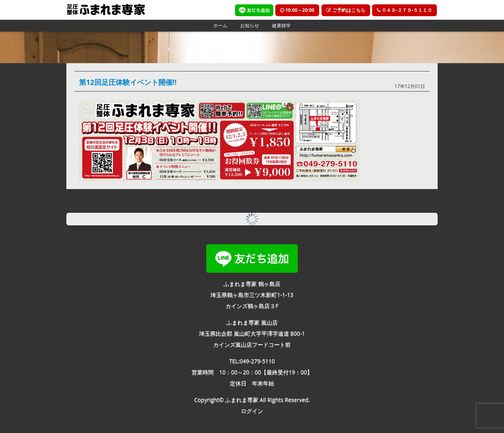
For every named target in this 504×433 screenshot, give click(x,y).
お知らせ (250, 25)
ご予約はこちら (346, 10)
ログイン (252, 411)
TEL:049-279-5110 (252, 361)
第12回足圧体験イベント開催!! (128, 82)
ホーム (220, 25)
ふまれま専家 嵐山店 (252, 322)
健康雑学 (281, 25)
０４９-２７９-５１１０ (404, 10)
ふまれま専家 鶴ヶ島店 (252, 284)
